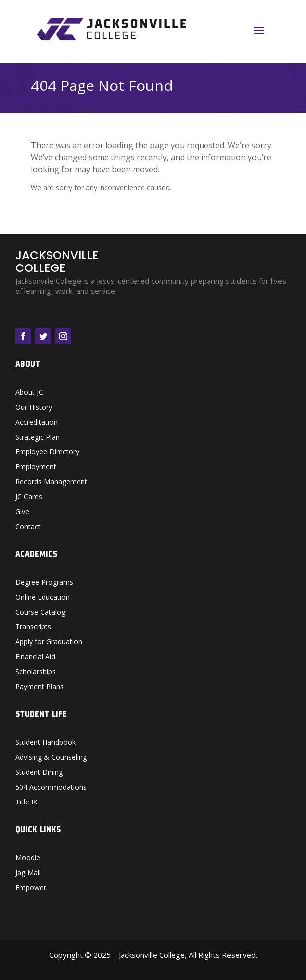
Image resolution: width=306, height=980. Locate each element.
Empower (31, 888)
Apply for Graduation (49, 642)
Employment (36, 467)
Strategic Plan (38, 438)
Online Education (43, 598)
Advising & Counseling (51, 758)
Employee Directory (47, 452)
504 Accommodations (51, 788)
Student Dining (39, 773)
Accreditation (37, 423)
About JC (29, 393)
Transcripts (33, 627)
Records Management (51, 482)
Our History (34, 408)
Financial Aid (35, 657)
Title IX (26, 802)
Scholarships (36, 672)
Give (22, 512)
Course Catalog (40, 613)
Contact (28, 527)
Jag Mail (28, 873)
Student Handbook (46, 743)
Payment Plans (40, 687)
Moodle (28, 858)
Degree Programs (44, 583)
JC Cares (29, 497)
